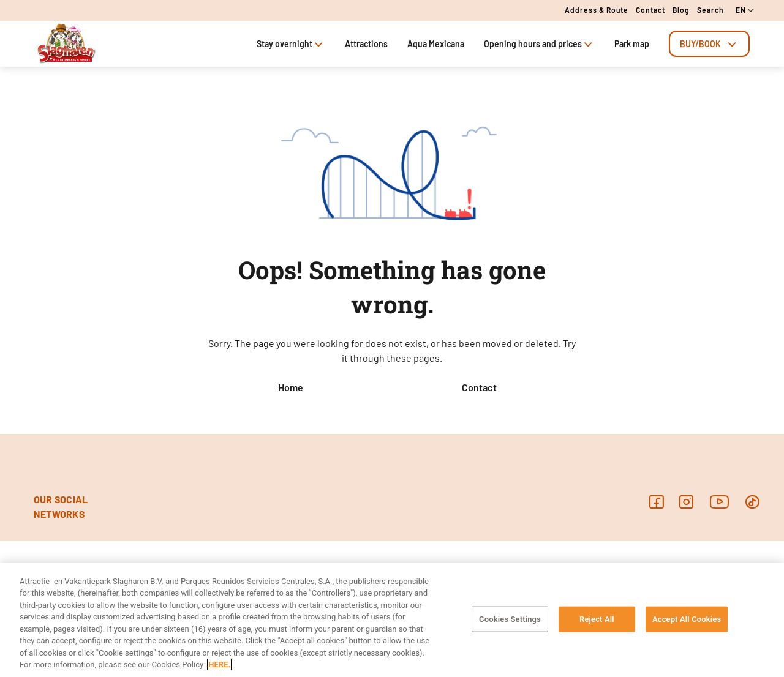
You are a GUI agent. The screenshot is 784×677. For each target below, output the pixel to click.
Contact (650, 10)
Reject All (597, 619)
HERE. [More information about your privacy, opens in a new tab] (219, 664)
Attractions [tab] (366, 44)
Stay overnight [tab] (291, 44)
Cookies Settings (510, 619)
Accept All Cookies (687, 619)
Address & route (597, 10)
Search (710, 10)
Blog (681, 10)
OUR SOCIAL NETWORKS (61, 507)
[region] (392, 620)
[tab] (709, 44)
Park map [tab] (632, 44)
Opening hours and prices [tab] (539, 44)
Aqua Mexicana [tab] (436, 44)
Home (291, 387)
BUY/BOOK (709, 44)
